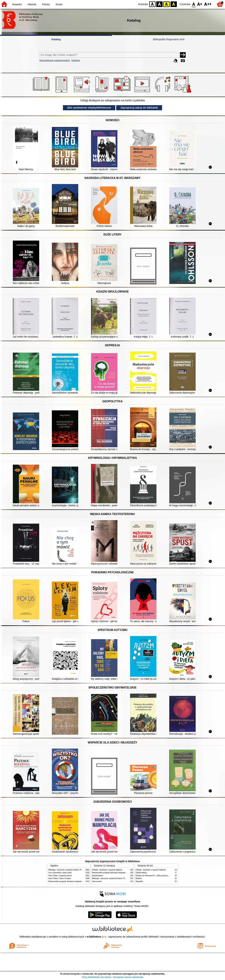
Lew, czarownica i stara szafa (60, 873)
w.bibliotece (96, 937)
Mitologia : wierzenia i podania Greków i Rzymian (68, 870)
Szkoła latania (97, 876)
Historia (32, 4)
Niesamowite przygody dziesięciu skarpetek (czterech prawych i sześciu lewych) (80, 881)
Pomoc (46, 4)
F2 (208, 4)
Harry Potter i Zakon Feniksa (60, 878)
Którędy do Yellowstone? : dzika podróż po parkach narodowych (161, 876)
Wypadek (139, 881)
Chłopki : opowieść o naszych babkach (107, 870)
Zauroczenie (97, 881)
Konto (59, 4)
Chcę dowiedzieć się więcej (97, 977)
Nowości (17, 4)
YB (167, 4)
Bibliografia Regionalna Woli (169, 39)
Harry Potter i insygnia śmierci (60, 876)
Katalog (56, 39)
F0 (194, 4)
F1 (200, 4)
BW (159, 4)
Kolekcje (76, 60)
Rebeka (139, 878)
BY (174, 4)
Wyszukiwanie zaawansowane (55, 60)
